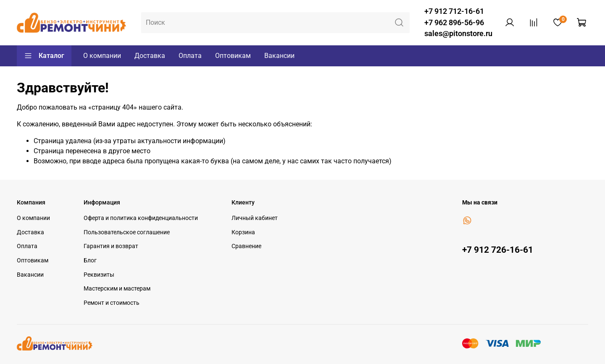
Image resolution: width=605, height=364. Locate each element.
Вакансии (279, 56)
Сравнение (246, 246)
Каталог (44, 56)
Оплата (190, 56)
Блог (90, 261)
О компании (102, 56)
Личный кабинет (255, 218)
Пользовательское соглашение (127, 232)
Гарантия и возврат (111, 246)
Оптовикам (233, 56)
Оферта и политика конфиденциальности (141, 218)
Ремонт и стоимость (112, 303)
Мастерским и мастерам (117, 289)
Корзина (243, 232)
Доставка (150, 56)
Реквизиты (99, 275)
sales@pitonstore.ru (458, 34)
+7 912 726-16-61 (498, 250)
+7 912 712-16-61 (454, 11)
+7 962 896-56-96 (454, 23)
